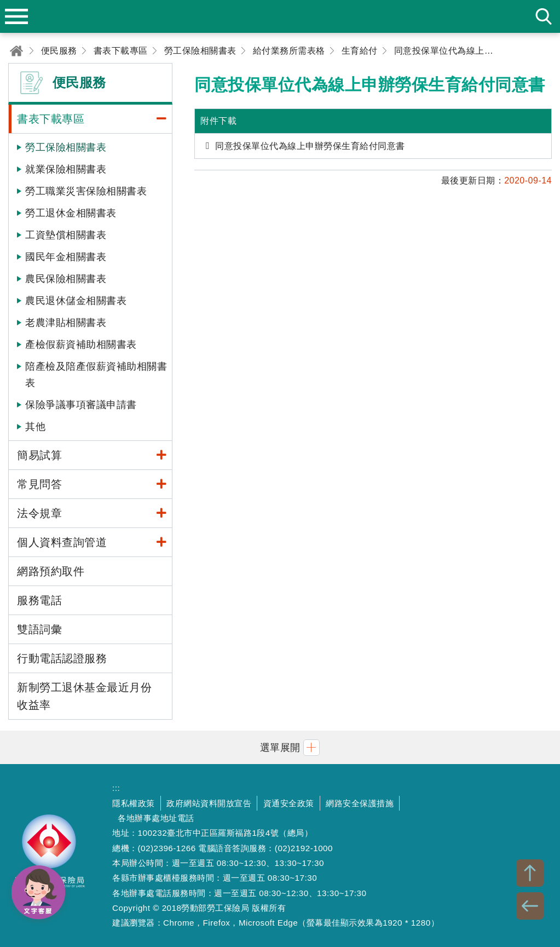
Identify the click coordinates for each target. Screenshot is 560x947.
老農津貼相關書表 (66, 323)
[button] (280, 747)
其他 (35, 427)
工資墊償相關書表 (66, 235)
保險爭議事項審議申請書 (81, 405)
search (544, 16)
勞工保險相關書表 (66, 147)
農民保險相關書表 (66, 279)
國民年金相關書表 (66, 257)
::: (116, 788)
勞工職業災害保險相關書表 (86, 191)
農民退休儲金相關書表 (76, 301)
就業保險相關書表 (66, 169)
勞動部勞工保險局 (49, 856)
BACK (530, 906)
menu (16, 16)
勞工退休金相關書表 (71, 213)
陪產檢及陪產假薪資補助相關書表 (96, 375)
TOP (530, 873)
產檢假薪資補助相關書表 (81, 345)
